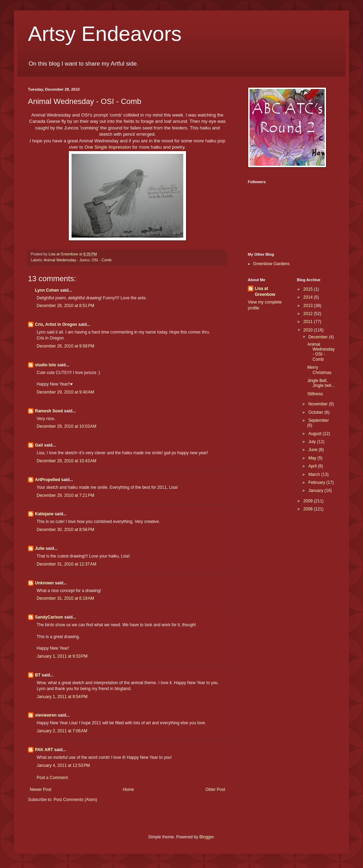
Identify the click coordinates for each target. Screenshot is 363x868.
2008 (309, 509)
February (317, 482)
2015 (309, 289)
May (313, 458)
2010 (309, 330)
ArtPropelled (47, 480)
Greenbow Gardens (271, 264)
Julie (40, 548)
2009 (309, 501)
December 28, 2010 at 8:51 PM (65, 306)
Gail (39, 445)
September (318, 420)
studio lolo (46, 365)
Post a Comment (52, 778)
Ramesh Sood (49, 411)
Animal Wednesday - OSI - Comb (321, 352)
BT (38, 675)
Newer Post (40, 790)
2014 (309, 297)
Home (128, 790)
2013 (309, 306)
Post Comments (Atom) (75, 800)
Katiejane (44, 514)
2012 (309, 314)
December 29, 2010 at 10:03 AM (66, 426)
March (315, 474)
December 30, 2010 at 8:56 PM (65, 530)
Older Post (215, 790)
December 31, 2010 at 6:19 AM (65, 598)
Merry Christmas (319, 370)
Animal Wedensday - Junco (66, 260)
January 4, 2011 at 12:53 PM (63, 765)
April (313, 466)
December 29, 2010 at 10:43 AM (66, 461)
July (313, 442)
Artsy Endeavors (105, 34)
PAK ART (44, 750)
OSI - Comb (101, 260)
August (315, 434)
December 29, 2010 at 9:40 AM (65, 392)
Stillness (315, 394)
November (318, 404)
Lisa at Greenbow (265, 291)
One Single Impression (108, 147)
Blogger (206, 837)
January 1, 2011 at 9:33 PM (62, 656)
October (316, 412)
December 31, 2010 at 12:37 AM (66, 564)
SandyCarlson (49, 617)
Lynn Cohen (47, 290)
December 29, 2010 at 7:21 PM (65, 495)
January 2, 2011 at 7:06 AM (62, 731)
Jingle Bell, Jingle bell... (321, 383)
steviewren (46, 715)
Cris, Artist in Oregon (56, 324)
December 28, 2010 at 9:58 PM (65, 346)
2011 (309, 322)
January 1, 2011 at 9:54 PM (62, 697)
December (318, 337)
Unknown (44, 583)
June (313, 450)
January (316, 491)
